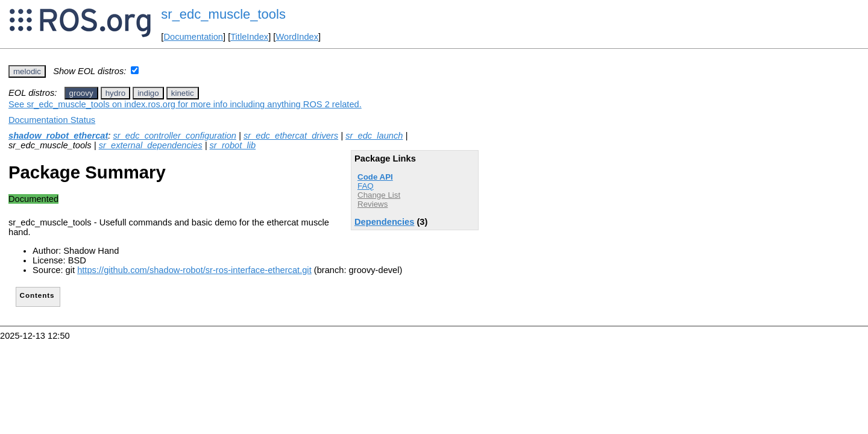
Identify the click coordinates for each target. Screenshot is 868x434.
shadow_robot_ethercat (58, 136)
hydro (115, 93)
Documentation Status (52, 120)
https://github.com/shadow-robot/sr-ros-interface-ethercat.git (194, 270)
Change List (379, 195)
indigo (148, 93)
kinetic (183, 93)
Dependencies (384, 222)
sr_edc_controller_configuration (175, 136)
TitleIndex (249, 37)
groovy (81, 93)
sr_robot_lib (233, 145)
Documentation (193, 37)
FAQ (366, 186)
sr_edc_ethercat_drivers (291, 136)
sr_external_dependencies (151, 145)
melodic (27, 71)
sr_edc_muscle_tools (223, 14)
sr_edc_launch (374, 136)
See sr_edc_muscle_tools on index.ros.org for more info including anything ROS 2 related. (185, 104)
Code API (375, 177)
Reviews (373, 204)
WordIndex (297, 37)
